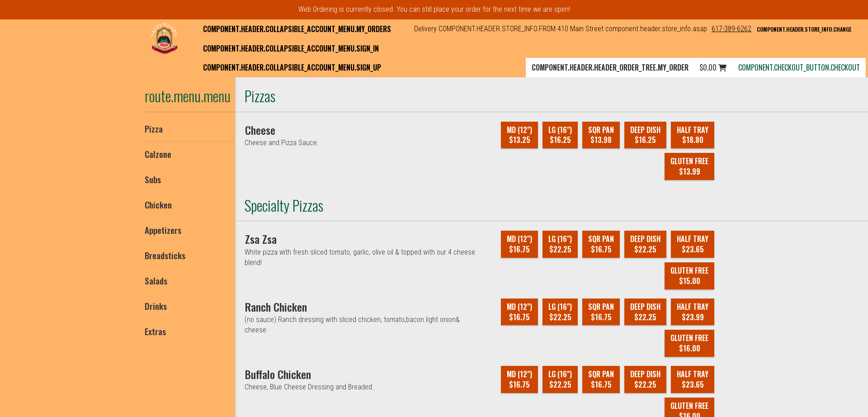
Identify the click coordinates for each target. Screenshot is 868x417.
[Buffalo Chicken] (278, 374)
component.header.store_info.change (804, 29)
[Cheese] (260, 130)
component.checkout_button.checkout (799, 67)
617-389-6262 (731, 29)
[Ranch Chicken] (276, 307)
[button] (164, 38)
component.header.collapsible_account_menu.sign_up (292, 67)
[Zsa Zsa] (261, 239)
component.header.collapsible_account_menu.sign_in (291, 48)
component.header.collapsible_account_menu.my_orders (297, 29)
